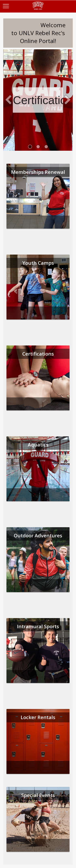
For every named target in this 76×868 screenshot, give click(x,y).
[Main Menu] (6, 6)
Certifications (38, 100)
